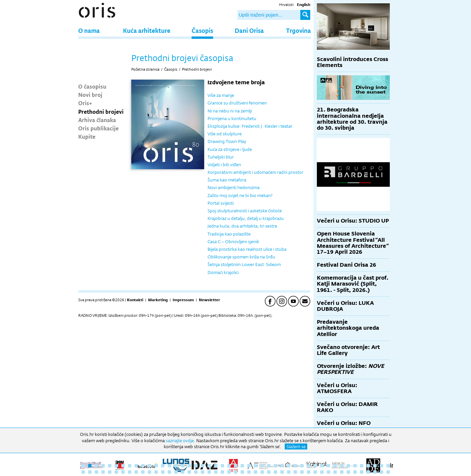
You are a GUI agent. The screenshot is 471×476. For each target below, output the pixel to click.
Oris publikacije (98, 128)
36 (315, 466)
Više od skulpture (225, 134)
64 (189, 472)
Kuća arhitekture (147, 30)
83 (315, 472)
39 (335, 466)
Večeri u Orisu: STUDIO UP (353, 221)
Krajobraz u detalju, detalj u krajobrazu (246, 218)
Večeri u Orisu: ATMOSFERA (337, 388)
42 (355, 466)
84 (322, 472)
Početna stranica (145, 69)
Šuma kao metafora (227, 180)
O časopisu (92, 86)
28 (262, 466)
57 (143, 472)
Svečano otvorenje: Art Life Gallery (348, 350)
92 (375, 472)
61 (169, 472)
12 (156, 466)
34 (302, 466)
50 (96, 472)
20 (209, 466)
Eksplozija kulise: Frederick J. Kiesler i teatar (250, 126)
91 (368, 472)
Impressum (183, 300)
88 (348, 472)
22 (222, 466)
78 (282, 472)
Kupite (87, 136)
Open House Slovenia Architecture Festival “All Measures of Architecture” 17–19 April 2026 (353, 243)
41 (348, 466)
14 (169, 466)
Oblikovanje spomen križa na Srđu (241, 257)
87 (342, 472)
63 (183, 472)
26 (249, 466)
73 (249, 472)
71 (236, 472)
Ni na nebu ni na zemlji (230, 111)
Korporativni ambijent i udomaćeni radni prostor (255, 172)
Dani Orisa (249, 30)
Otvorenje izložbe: (351, 369)
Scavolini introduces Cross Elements (353, 62)
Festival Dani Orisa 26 (347, 265)
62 (176, 472)
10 (143, 466)
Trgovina (298, 30)
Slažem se (296, 446)
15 (176, 466)
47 (388, 466)
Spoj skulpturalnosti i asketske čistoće (245, 211)
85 (328, 472)
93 (382, 472)
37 (322, 466)
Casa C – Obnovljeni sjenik (233, 241)
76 (269, 472)
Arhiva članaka (97, 120)
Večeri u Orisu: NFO (344, 423)
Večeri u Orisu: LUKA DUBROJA (345, 306)
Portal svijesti (221, 203)
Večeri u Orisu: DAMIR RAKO (347, 407)
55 (130, 472)
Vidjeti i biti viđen (224, 165)
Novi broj (90, 95)
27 (256, 466)
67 (209, 472)
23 (229, 466)
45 (375, 466)
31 (282, 466)
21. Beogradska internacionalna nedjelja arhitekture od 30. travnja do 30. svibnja (352, 119)
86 (335, 472)
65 (196, 472)
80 (295, 472)
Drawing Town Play (227, 141)
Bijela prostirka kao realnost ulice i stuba (247, 249)
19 (203, 466)
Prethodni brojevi (101, 111)
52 (110, 472)
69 (222, 472)
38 (328, 466)
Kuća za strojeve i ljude (230, 149)
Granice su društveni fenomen (237, 103)
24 (236, 466)
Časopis (202, 30)
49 (90, 472)
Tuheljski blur (221, 157)
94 (388, 472)
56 (136, 472)
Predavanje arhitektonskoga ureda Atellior (348, 328)
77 (275, 472)
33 (295, 466)
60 (163, 472)
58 (149, 472)
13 (163, 466)
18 (196, 466)
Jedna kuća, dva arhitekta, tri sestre (242, 226)
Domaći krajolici (223, 272)
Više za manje (221, 95)
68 (216, 472)
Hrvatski (286, 5)
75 (262, 472)
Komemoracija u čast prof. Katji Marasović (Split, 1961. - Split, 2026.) (353, 284)
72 (242, 472)
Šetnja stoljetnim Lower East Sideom (244, 264)
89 (355, 472)
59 (156, 472)
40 (342, 466)
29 (269, 466)
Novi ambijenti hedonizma (234, 187)
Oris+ (85, 103)
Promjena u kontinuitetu (232, 118)
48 (83, 472)
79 (289, 472)
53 (116, 472)
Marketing (158, 300)
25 (242, 466)
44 (368, 466)
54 (123, 472)
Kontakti (135, 300)
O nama (89, 30)
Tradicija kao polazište (229, 234)
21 (216, 466)
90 (362, 472)
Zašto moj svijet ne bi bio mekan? (240, 195)
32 (289, 466)
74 (256, 472)
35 (309, 466)
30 (275, 466)
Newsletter (209, 300)
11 (149, 466)
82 (309, 472)
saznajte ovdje (180, 441)
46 (382, 466)
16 (183, 466)
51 (103, 472)
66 (203, 472)
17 (189, 466)
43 (362, 466)
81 (302, 472)
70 (229, 472)
